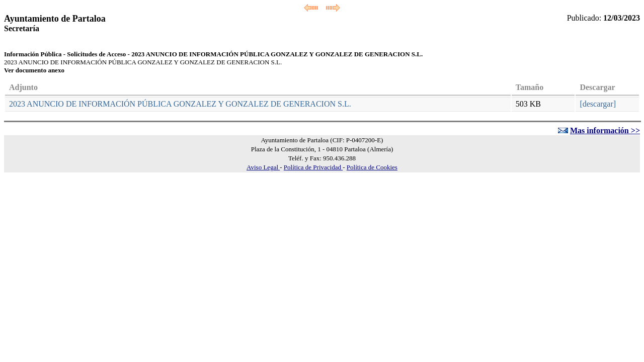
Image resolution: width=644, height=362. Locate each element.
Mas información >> (605, 130)
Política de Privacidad (313, 167)
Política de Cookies (372, 167)
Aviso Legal (263, 167)
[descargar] (598, 104)
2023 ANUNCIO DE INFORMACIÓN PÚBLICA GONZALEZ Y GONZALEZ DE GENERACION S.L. (180, 104)
